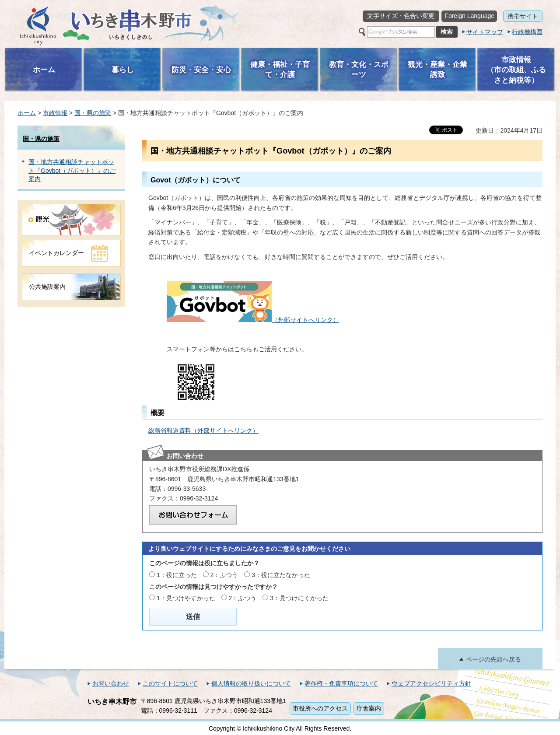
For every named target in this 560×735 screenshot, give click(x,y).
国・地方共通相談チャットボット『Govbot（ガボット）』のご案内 (72, 170)
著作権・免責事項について (341, 683)
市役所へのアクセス (320, 708)
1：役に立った (177, 575)
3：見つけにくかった (299, 598)
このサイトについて (170, 683)
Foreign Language (469, 16)
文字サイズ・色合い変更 (401, 16)
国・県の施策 (93, 113)
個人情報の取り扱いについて (251, 683)
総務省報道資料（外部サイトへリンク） (203, 430)
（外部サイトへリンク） (253, 320)
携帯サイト (523, 16)
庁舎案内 (369, 708)
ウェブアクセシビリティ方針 (431, 683)
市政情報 (55, 113)
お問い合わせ (111, 683)
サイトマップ (485, 32)
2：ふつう (224, 575)
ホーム (27, 113)
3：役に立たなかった (281, 575)
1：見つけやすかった (186, 598)
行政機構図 (527, 32)
